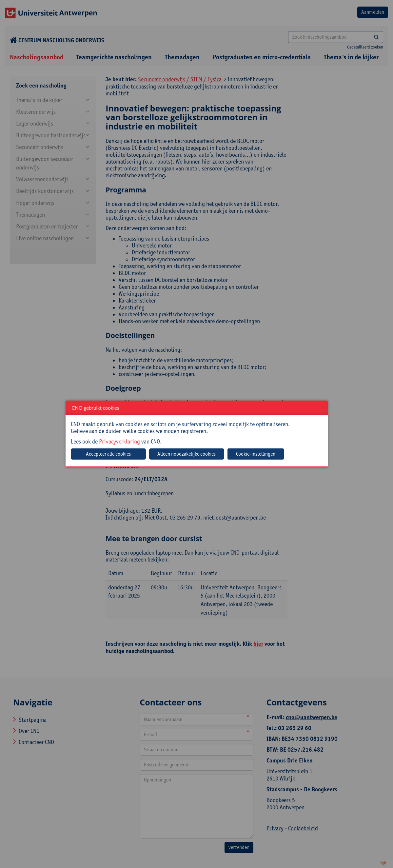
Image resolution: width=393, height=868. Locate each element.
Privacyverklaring (119, 441)
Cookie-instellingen (256, 454)
